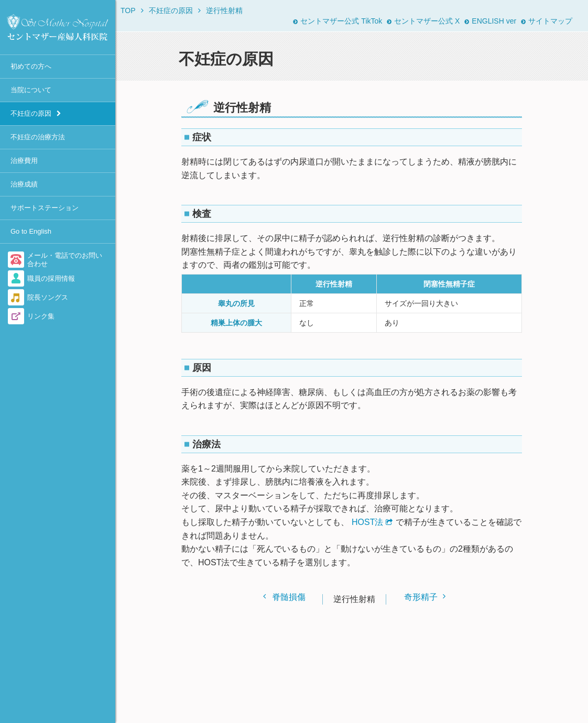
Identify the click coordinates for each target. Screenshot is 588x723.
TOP (128, 10)
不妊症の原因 (31, 113)
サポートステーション (45, 208)
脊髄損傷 (289, 597)
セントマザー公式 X (423, 21)
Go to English (31, 231)
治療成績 (24, 184)
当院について (31, 90)
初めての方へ (31, 66)
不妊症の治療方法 (38, 137)
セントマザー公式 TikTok (337, 21)
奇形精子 (421, 597)
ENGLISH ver (490, 21)
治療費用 (24, 161)
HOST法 (367, 522)
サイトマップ (547, 21)
